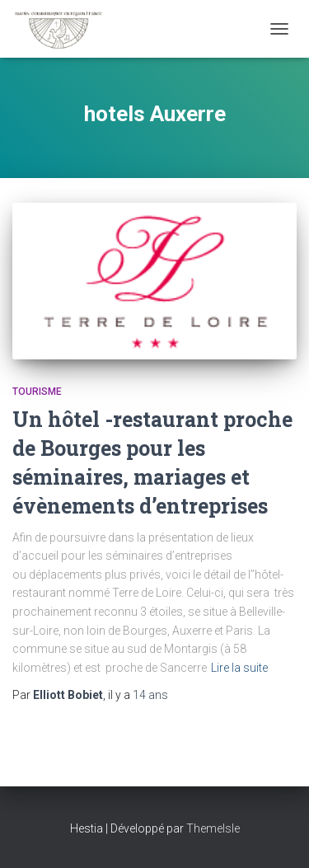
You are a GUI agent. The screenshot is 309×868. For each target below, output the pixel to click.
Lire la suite (239, 668)
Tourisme (37, 392)
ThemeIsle (213, 828)
